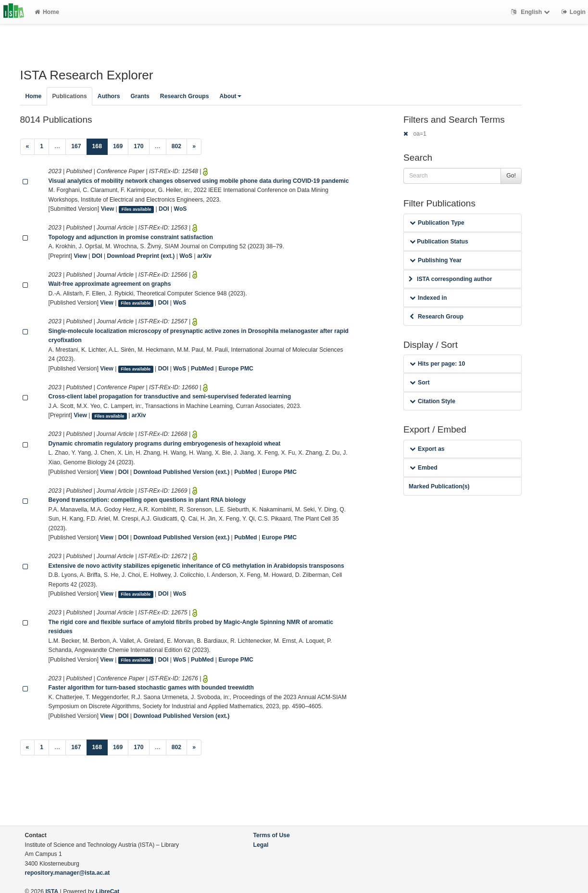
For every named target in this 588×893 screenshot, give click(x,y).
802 (176, 146)
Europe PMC (236, 369)
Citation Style (432, 401)
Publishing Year (436, 260)
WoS (181, 209)
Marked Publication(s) (439, 486)
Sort (419, 383)
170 (138, 146)
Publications (69, 96)
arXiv (204, 256)
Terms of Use (272, 835)
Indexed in (428, 298)
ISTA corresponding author (450, 279)
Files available (137, 209)
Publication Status (439, 242)
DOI (164, 209)
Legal (261, 845)
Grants (140, 96)
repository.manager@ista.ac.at (68, 873)
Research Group (437, 317)
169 (118, 146)
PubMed (202, 369)
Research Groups (185, 96)
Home (47, 12)
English (532, 12)
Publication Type (437, 223)
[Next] (194, 147)
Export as (427, 449)
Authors (109, 96)
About (230, 96)
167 (76, 146)
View (108, 209)
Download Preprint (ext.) (141, 256)
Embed (424, 468)
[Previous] (28, 147)
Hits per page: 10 (437, 364)
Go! (511, 176)
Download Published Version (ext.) (181, 472)
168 (100, 146)
